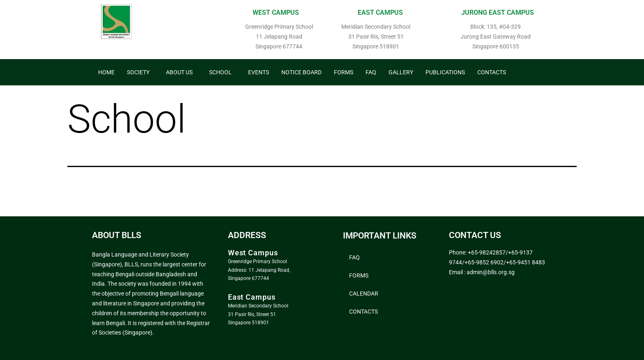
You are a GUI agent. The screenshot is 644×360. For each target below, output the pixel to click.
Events (259, 72)
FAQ (371, 72)
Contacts (492, 72)
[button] (140, 72)
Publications (445, 72)
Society (138, 72)
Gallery (401, 72)
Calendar (364, 294)
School (220, 72)
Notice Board (301, 72)
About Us (179, 72)
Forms (344, 72)
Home (106, 72)
